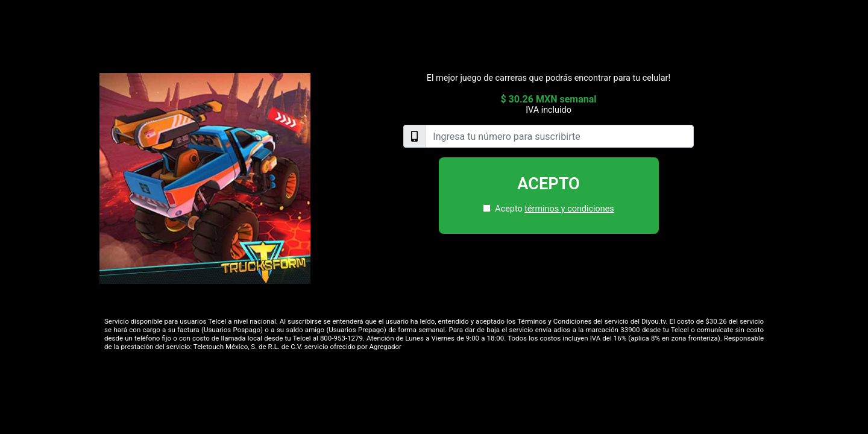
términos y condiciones (569, 209)
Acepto (549, 184)
